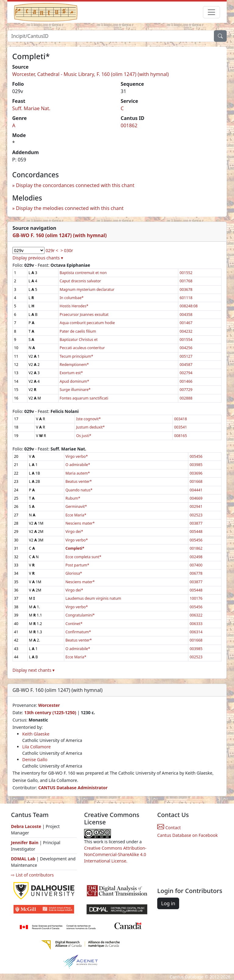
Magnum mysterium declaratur (87, 289)
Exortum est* (71, 373)
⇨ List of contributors (32, 875)
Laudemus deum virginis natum (93, 598)
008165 (180, 436)
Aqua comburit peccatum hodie (87, 323)
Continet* (74, 624)
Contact (169, 828)
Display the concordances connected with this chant (75, 185)
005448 (196, 532)
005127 (186, 356)
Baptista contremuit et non (83, 273)
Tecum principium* (76, 356)
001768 (186, 281)
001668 (196, 481)
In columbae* (72, 298)
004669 (196, 498)
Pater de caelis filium (78, 331)
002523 (196, 515)
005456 (196, 456)
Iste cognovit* (89, 419)
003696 (196, 473)
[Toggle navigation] (211, 12)
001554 (186, 340)
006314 (196, 632)
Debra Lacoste (26, 826)
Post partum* (77, 565)
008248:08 (188, 306)
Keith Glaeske (36, 734)
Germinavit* (76, 506)
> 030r (67, 250)
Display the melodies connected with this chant (70, 208)
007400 (196, 565)
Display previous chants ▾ (38, 258)
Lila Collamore (36, 747)
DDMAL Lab (23, 859)
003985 (196, 465)
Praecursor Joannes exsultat (84, 315)
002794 (186, 373)
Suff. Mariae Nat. (31, 108)
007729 (186, 390)
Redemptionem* (74, 365)
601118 (186, 298)
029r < (52, 250)
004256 (186, 348)
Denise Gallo (35, 759)
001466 (186, 381)
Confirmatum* (78, 632)
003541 (180, 427)
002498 (196, 557)
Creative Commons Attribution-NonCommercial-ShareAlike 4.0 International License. (115, 854)
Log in (168, 903)
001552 (186, 273)
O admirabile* (78, 465)
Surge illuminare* (75, 390)
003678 (186, 289)
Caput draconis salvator (80, 281)
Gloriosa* (74, 573)
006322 (196, 615)
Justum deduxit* (90, 427)
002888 (186, 398)
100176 (196, 598)
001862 (129, 125)
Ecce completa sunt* (83, 557)
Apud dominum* (74, 381)
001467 (186, 323)
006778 (196, 573)
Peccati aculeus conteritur (82, 348)
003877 (196, 523)
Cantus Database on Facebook (188, 835)
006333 (196, 624)
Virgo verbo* (77, 456)
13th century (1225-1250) (50, 712)
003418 (180, 419)
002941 (196, 506)
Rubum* (73, 498)
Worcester (49, 705)
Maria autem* (78, 473)
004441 (196, 490)
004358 (186, 315)
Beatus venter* (79, 481)
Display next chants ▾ (34, 670)
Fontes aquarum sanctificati (84, 398)
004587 (186, 365)
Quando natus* (79, 490)
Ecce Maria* (76, 515)
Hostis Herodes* (74, 306)
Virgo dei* (74, 532)
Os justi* (84, 436)
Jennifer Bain (25, 843)
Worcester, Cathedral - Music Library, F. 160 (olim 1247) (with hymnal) (90, 74)
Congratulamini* (80, 615)
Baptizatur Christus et (79, 340)
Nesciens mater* (80, 523)
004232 (186, 331)
